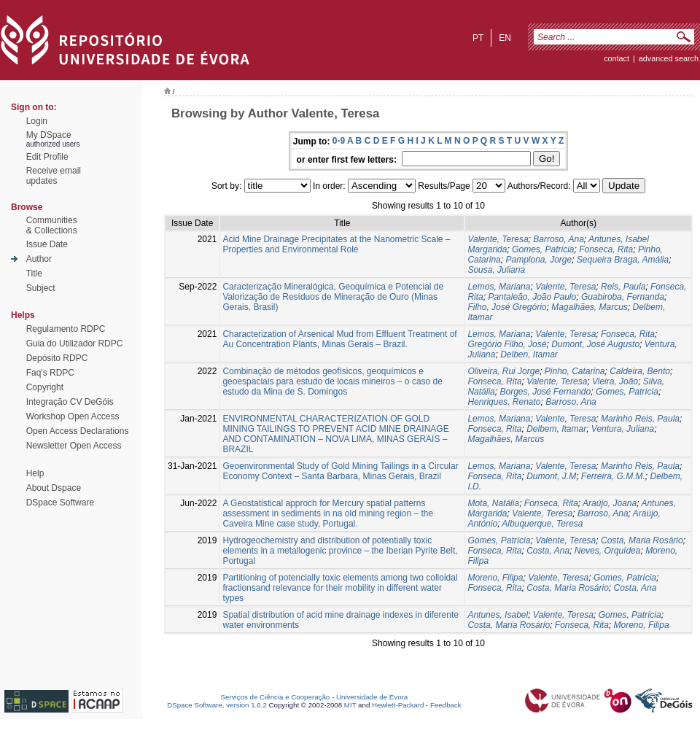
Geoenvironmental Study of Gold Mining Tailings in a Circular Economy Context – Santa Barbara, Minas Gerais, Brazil (340, 471)
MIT (350, 705)
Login (37, 121)
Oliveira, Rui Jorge (503, 371)
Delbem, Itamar (556, 429)
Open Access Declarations (78, 431)
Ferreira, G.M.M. (613, 476)
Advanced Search (669, 58)
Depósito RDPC (57, 358)
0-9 (339, 141)
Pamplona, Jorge (538, 260)
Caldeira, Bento (640, 371)
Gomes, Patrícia (627, 392)
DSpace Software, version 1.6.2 (217, 705)
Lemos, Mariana (499, 287)
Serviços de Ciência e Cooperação (276, 697)
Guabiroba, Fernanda (623, 297)
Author (39, 259)
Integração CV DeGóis (70, 402)
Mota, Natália (493, 503)
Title (34, 273)
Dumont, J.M (551, 476)
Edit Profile (47, 157)
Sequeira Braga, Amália (623, 260)
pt (478, 38)
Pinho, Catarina (575, 371)
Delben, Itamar (529, 354)
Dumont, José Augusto (595, 344)
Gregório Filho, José (507, 344)
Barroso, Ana (559, 239)
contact (617, 58)
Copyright (45, 387)
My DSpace (49, 135)
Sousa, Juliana (496, 270)
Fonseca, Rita (606, 249)
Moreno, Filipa (495, 578)
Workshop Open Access (73, 416)
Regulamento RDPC (66, 329)
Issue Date (47, 244)
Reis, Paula (623, 287)
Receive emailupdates (54, 176)
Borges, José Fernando (545, 392)
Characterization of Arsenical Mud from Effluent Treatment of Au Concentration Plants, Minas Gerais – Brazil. (339, 339)
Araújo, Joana (610, 503)
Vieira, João (615, 381)
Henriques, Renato (504, 402)
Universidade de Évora (372, 697)
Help (35, 473)
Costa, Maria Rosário (642, 540)
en (505, 38)
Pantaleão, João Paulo (532, 297)
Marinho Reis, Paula (640, 419)
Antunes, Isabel (498, 615)
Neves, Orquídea (608, 551)
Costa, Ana (548, 551)
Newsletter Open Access (74, 446)
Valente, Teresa (498, 239)
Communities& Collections (52, 225)
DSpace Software (60, 503)
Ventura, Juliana (623, 429)
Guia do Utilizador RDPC (75, 344)
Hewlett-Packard (398, 705)
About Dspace (54, 488)
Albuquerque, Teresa (542, 524)
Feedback (446, 705)
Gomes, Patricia (543, 249)
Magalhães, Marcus (590, 307)
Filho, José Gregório (507, 307)
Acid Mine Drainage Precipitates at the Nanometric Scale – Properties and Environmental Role (336, 244)
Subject (41, 288)
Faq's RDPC (50, 373)
